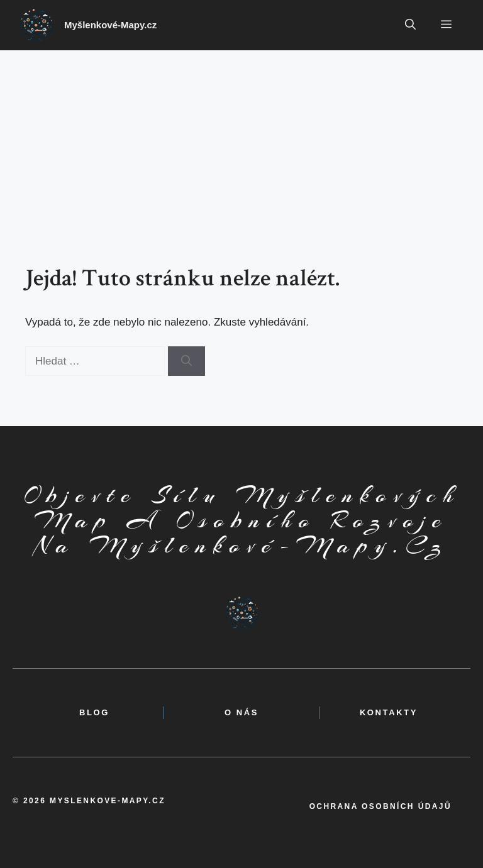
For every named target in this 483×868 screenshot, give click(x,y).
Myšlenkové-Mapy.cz (110, 25)
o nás (241, 712)
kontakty (389, 712)
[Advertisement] (241, 145)
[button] (410, 25)
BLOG (94, 712)
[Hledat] (186, 361)
